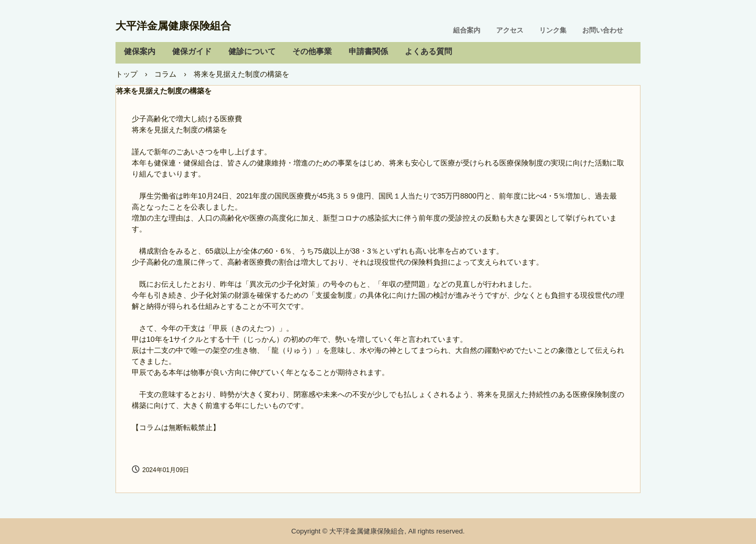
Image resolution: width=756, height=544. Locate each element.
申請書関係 (368, 51)
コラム (165, 74)
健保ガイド (192, 51)
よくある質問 (428, 51)
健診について (252, 51)
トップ (127, 74)
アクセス (510, 30)
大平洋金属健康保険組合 (173, 26)
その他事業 (312, 51)
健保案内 (140, 51)
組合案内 (467, 30)
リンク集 (553, 30)
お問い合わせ (603, 30)
